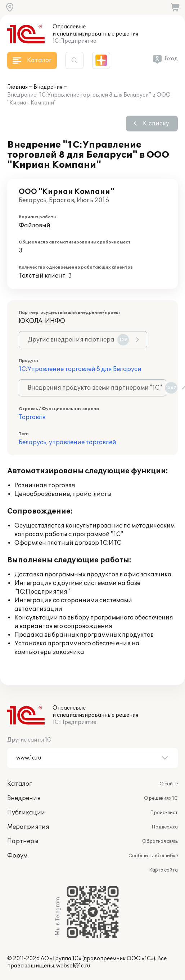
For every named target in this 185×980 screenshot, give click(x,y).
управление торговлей (83, 442)
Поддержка (165, 827)
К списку (156, 124)
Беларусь (33, 442)
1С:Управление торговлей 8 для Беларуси (80, 369)
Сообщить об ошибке (153, 856)
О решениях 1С (161, 798)
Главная (17, 87)
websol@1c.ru (73, 966)
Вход (171, 59)
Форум (17, 856)
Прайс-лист (164, 813)
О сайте (169, 784)
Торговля (32, 417)
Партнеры (23, 841)
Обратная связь (160, 841)
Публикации (26, 813)
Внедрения (48, 87)
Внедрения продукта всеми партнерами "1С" (97, 388)
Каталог (19, 784)
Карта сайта (163, 870)
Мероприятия (28, 827)
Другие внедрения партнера (78, 340)
